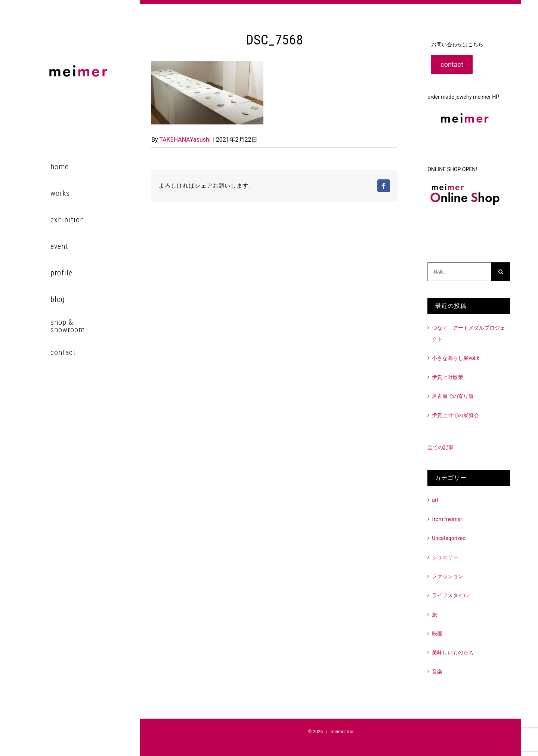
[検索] (501, 272)
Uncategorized (449, 538)
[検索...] (459, 272)
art (435, 500)
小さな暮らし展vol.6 (456, 358)
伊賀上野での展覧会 (455, 415)
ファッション (448, 576)
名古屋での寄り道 (453, 396)
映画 (437, 633)
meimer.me (342, 732)
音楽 (437, 672)
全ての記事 (440, 447)
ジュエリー (445, 557)
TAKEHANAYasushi (185, 140)
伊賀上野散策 (448, 377)
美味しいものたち (453, 652)
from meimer (447, 519)
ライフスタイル (450, 595)
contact (452, 64)
